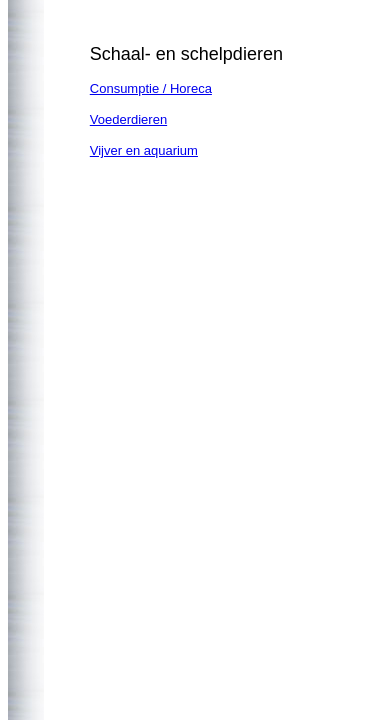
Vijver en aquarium (144, 150)
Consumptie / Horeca (151, 88)
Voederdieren (128, 119)
